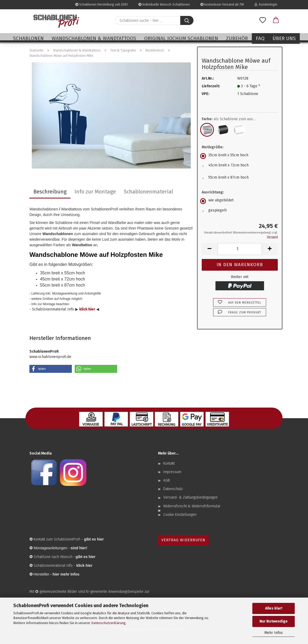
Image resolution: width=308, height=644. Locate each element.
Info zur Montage (95, 192)
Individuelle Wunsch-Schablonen (164, 5)
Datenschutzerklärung (108, 623)
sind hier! (79, 548)
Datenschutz (173, 489)
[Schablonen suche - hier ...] (187, 20)
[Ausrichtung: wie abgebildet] (240, 201)
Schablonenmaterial (148, 192)
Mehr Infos (274, 633)
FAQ (260, 38)
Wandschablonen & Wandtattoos (94, 38)
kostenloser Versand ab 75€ (222, 5)
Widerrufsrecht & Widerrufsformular (192, 506)
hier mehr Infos (66, 574)
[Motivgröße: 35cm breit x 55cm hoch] (240, 156)
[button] (276, 20)
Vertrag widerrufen (183, 540)
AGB (167, 480)
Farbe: (233, 119)
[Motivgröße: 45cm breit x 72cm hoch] (240, 166)
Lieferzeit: (211, 86)
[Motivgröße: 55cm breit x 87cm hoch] (240, 178)
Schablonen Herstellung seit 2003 (102, 5)
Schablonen (28, 38)
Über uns (284, 38)
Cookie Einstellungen (180, 515)
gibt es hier (85, 557)
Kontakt (169, 463)
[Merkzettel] (263, 20)
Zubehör (237, 38)
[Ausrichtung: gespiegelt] (240, 211)
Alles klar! (274, 608)
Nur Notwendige (274, 621)
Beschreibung (50, 192)
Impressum (172, 472)
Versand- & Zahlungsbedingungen (190, 497)
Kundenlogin (266, 5)
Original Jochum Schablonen (181, 38)
